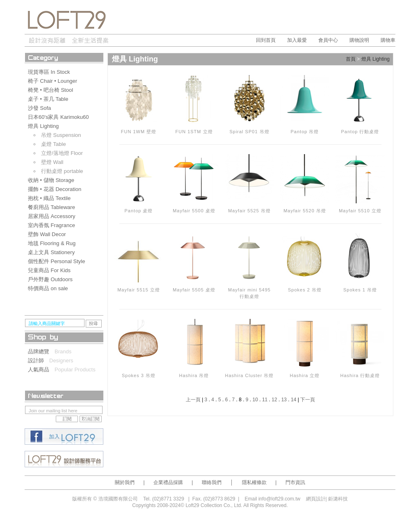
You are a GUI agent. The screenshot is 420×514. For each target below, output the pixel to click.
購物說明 (359, 40)
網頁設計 (316, 499)
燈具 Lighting (375, 59)
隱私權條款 (254, 482)
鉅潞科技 (338, 499)
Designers (61, 360)
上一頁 (193, 400)
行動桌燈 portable (62, 171)
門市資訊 (295, 482)
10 (255, 400)
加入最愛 (297, 40)
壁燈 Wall (52, 162)
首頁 (351, 59)
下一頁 (308, 400)
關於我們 (125, 482)
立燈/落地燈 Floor (62, 153)
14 (293, 400)
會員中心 (328, 40)
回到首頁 (266, 40)
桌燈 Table (54, 144)
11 (265, 400)
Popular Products (75, 370)
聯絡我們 (212, 482)
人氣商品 (41, 370)
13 (284, 400)
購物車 (388, 40)
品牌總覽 (41, 351)
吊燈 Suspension (61, 135)
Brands (63, 351)
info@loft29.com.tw (279, 499)
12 (274, 400)
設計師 (39, 360)
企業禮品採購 (168, 482)
